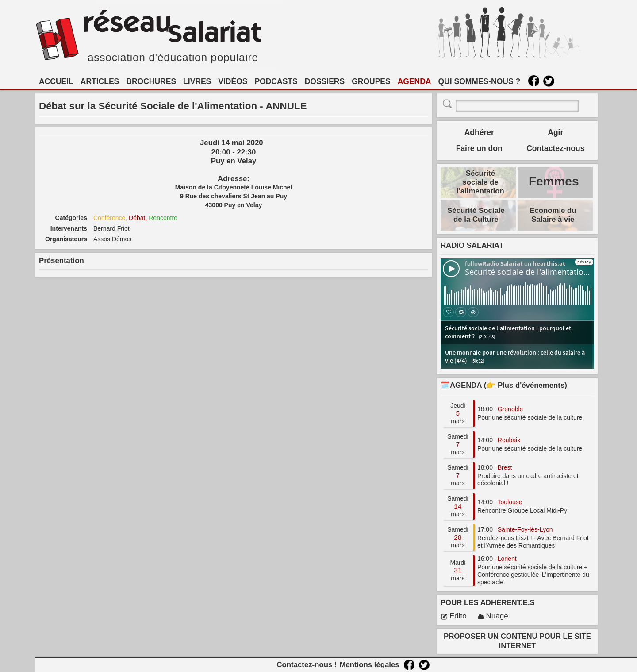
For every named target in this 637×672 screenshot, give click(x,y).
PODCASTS (276, 81)
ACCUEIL (56, 81)
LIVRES (197, 81)
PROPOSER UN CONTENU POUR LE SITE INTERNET (517, 641)
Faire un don (479, 148)
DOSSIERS (325, 81)
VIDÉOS (233, 81)
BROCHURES (151, 81)
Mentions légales (369, 665)
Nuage (493, 616)
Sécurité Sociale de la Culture (476, 215)
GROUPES (371, 81)
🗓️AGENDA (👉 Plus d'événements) (504, 385)
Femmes (554, 181)
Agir (555, 132)
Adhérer (479, 132)
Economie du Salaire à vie (553, 215)
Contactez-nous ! (307, 665)
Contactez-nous (555, 148)
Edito (454, 616)
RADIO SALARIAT (472, 245)
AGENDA (414, 81)
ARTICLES (100, 81)
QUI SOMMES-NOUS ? (480, 81)
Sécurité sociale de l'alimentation (480, 182)
